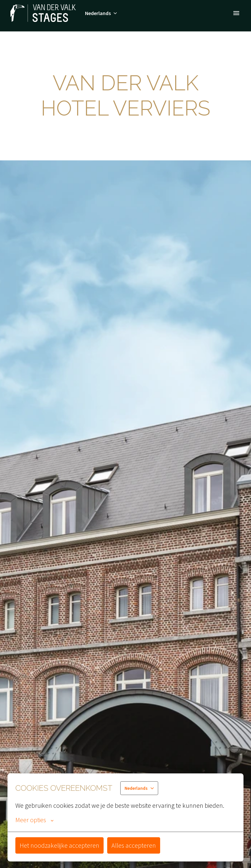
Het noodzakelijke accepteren (59, 845)
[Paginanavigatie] (236, 13)
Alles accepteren (134, 845)
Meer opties (34, 820)
